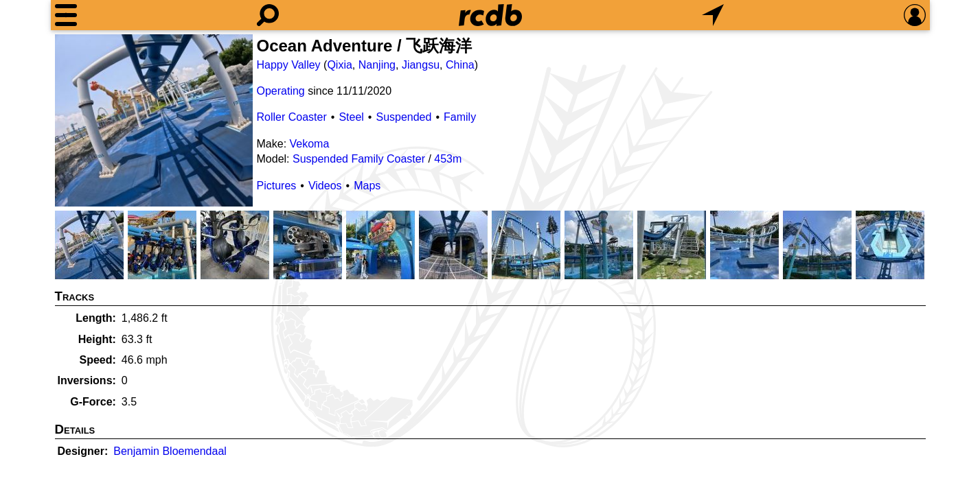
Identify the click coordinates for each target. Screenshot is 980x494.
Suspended (403, 117)
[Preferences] (915, 15)
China (460, 65)
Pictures (277, 186)
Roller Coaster (292, 117)
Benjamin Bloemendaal (170, 451)
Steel (351, 117)
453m (448, 159)
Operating (281, 91)
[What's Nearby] (713, 15)
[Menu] (66, 15)
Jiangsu (421, 65)
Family (460, 117)
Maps (367, 186)
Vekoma (310, 144)
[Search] (268, 15)
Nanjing (377, 65)
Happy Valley (289, 65)
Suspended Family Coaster (359, 159)
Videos (325, 186)
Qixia (339, 65)
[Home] (490, 15)
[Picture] (154, 120)
